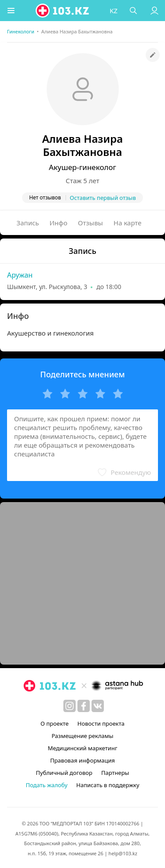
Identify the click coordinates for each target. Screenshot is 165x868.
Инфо (59, 223)
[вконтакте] (98, 706)
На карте (127, 223)
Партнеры (115, 773)
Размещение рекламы (82, 736)
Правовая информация (82, 760)
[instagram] (70, 706)
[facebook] (84, 706)
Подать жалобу (46, 785)
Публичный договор (64, 773)
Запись (28, 223)
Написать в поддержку (108, 785)
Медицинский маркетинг (82, 748)
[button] (11, 11)
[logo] (63, 11)
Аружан (20, 275)
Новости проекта (101, 723)
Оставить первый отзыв (103, 198)
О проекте (55, 723)
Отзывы (90, 223)
